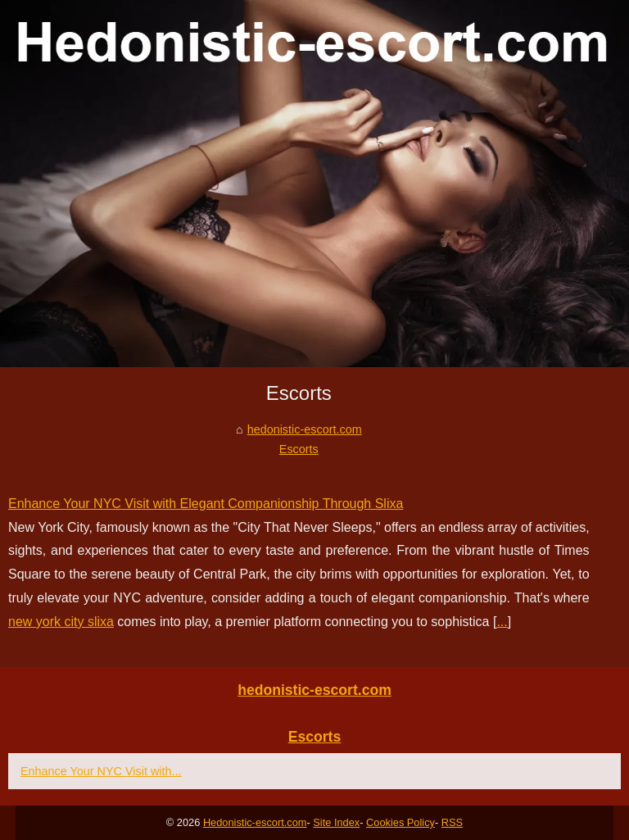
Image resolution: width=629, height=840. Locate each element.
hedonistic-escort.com (305, 429)
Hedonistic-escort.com (255, 822)
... (502, 622)
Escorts (299, 449)
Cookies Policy (400, 822)
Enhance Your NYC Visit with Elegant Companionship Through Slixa (206, 504)
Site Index (336, 822)
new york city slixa (61, 622)
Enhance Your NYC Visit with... (101, 771)
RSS (452, 822)
